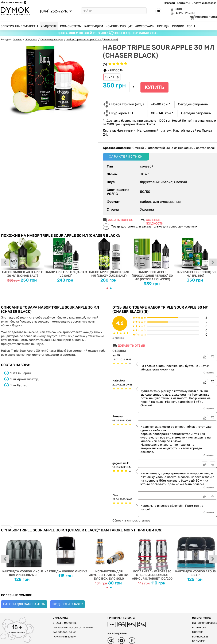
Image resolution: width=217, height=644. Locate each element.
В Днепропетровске (205, 623)
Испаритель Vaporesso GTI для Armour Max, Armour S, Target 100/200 (152, 556)
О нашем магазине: (65, 623)
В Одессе (198, 632)
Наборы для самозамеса (24, 604)
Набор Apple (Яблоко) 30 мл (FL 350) (195, 258)
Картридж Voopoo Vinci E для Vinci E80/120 (23, 555)
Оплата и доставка (204, 3)
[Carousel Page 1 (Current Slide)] (107, 288)
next (213, 263)
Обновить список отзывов (131, 521)
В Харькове (199, 628)
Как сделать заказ (65, 632)
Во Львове (198, 641)
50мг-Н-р (112, 77)
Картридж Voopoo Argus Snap (195, 555)
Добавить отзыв (131, 346)
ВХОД (176, 9)
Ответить (209, 373)
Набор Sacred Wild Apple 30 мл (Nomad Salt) (23, 258)
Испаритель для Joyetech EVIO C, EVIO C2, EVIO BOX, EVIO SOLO (109, 556)
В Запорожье (200, 637)
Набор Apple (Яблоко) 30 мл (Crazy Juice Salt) (109, 258)
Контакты (183, 3)
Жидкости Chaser (67, 604)
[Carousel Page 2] (111, 288)
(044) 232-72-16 (54, 11)
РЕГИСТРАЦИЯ (183, 13)
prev (5, 263)
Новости (169, 3)
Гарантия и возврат (65, 637)
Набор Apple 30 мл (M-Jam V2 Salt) (66, 258)
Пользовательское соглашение (73, 628)
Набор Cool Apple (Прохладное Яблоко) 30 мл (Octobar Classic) (152, 259)
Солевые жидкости (155, 220)
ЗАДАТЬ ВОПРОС (121, 220)
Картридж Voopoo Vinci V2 (66, 553)
